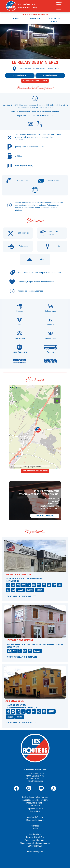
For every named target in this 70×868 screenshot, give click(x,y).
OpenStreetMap (37, 467)
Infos (16, 19)
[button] (38, 430)
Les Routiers (35, 834)
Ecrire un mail (54, 181)
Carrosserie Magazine (35, 840)
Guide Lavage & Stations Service (35, 843)
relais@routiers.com (35, 781)
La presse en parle (35, 809)
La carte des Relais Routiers (35, 800)
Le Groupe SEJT (35, 846)
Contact (35, 826)
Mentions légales (35, 852)
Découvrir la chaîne (35, 803)
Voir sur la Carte (54, 20)
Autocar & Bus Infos (35, 837)
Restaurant (35, 19)
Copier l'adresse (50, 75)
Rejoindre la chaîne (35, 820)
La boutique (35, 806)
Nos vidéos (35, 811)
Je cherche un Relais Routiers (35, 797)
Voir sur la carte (20, 75)
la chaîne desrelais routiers (28, 6)
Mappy (27, 467)
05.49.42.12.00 (22, 181)
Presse (35, 829)
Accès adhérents (35, 817)
